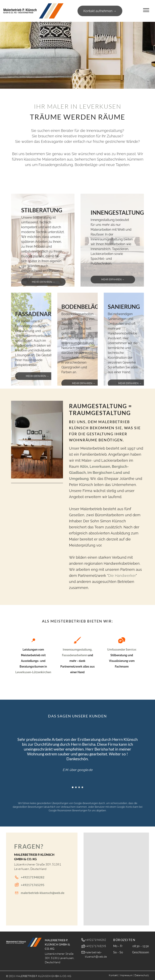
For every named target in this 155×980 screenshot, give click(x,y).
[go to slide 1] (43, 281)
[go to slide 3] (79, 787)
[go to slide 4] (82, 787)
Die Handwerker (122, 576)
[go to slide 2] (76, 787)
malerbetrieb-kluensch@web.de (43, 893)
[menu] (146, 10)
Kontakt (113, 975)
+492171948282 (33, 877)
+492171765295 (33, 885)
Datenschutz (142, 975)
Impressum (126, 975)
